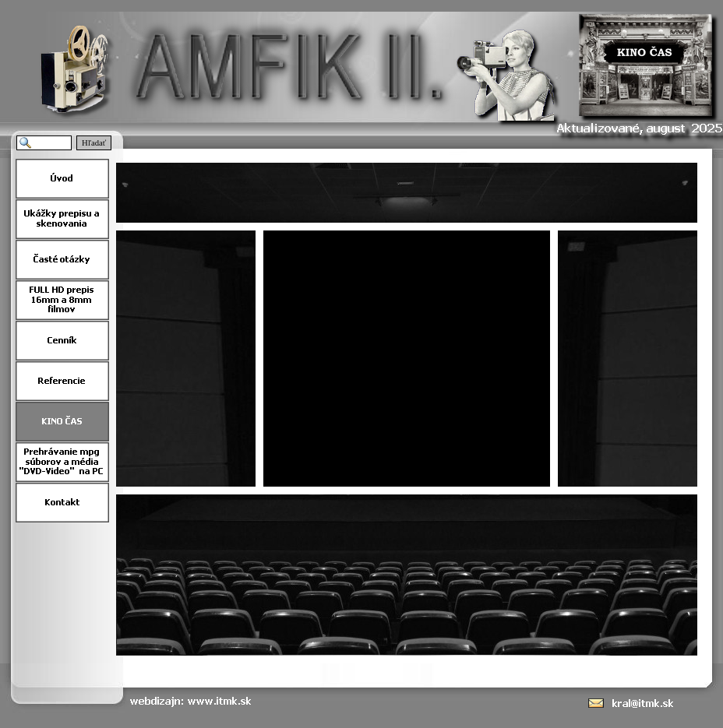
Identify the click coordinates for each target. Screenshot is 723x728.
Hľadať (94, 143)
